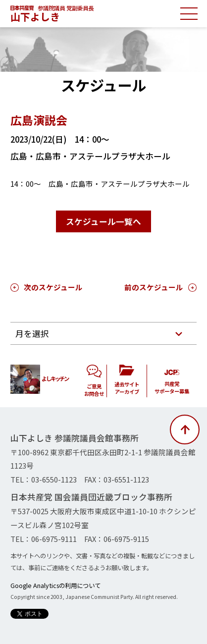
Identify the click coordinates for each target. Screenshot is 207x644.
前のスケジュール (154, 287)
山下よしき (35, 17)
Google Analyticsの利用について (55, 586)
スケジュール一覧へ (103, 221)
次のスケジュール (53, 287)
